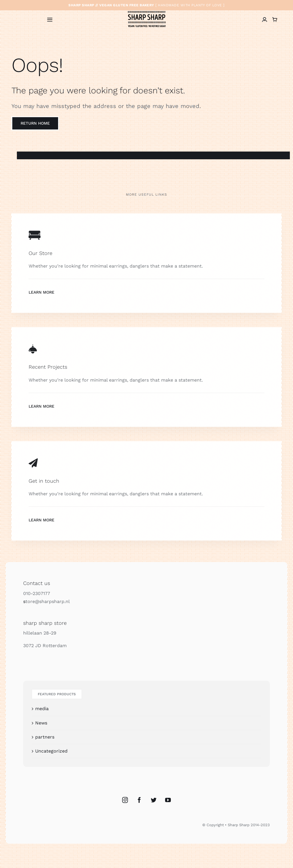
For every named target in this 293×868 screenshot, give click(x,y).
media (42, 709)
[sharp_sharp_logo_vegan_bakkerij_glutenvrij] (147, 11)
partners (45, 737)
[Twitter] (154, 800)
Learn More (41, 292)
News (41, 723)
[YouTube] (168, 800)
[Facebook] (139, 800)
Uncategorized (51, 751)
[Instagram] (125, 800)
